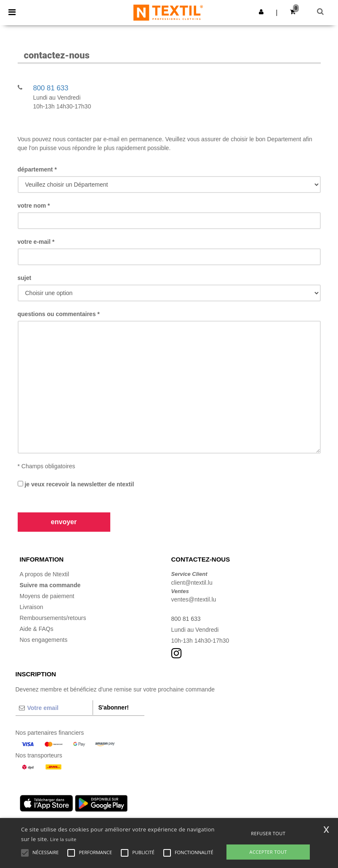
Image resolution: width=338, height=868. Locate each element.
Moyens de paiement (47, 596)
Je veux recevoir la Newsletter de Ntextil (76, 484)
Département (37, 169)
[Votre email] (54, 708)
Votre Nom (34, 206)
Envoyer (64, 522)
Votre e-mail (36, 242)
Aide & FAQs (37, 629)
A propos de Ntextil (45, 574)
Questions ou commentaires (59, 314)
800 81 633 (51, 88)
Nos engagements (44, 640)
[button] (261, 12)
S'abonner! (113, 707)
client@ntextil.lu (192, 583)
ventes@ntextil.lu (194, 599)
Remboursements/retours (53, 618)
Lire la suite (63, 839)
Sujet (25, 278)
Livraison (32, 607)
